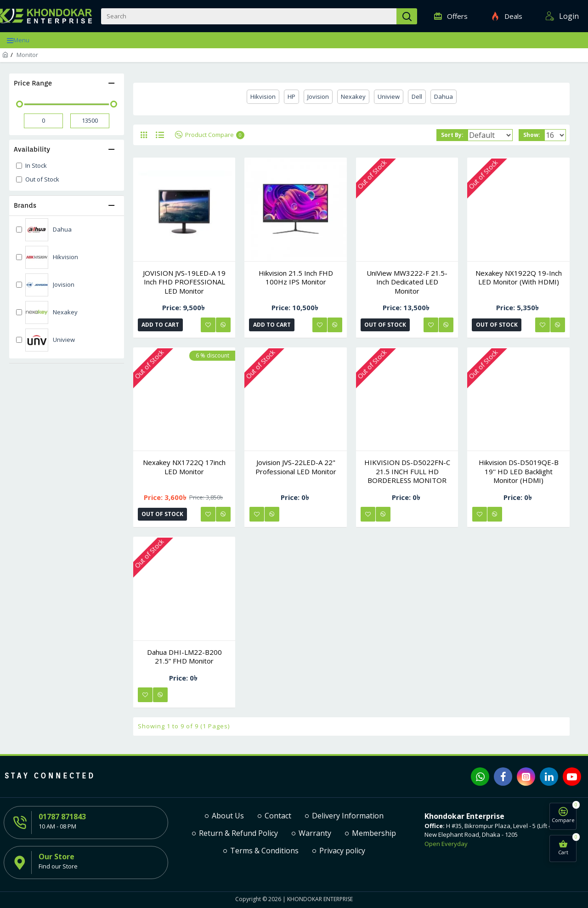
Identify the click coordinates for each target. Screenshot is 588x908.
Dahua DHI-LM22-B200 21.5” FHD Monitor (184, 657)
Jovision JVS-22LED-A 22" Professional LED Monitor (296, 467)
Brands (25, 205)
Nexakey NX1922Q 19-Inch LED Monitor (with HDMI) (519, 278)
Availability (32, 149)
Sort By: (445, 135)
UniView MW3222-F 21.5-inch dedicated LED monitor (407, 282)
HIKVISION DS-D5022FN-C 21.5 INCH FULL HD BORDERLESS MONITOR (407, 471)
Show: (534, 135)
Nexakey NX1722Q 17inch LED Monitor (184, 467)
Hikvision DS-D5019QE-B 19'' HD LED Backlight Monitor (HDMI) (519, 471)
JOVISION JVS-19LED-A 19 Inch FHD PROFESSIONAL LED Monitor (184, 282)
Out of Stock (386, 325)
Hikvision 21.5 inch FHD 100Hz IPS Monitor (296, 278)
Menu (21, 40)
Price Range (33, 83)
